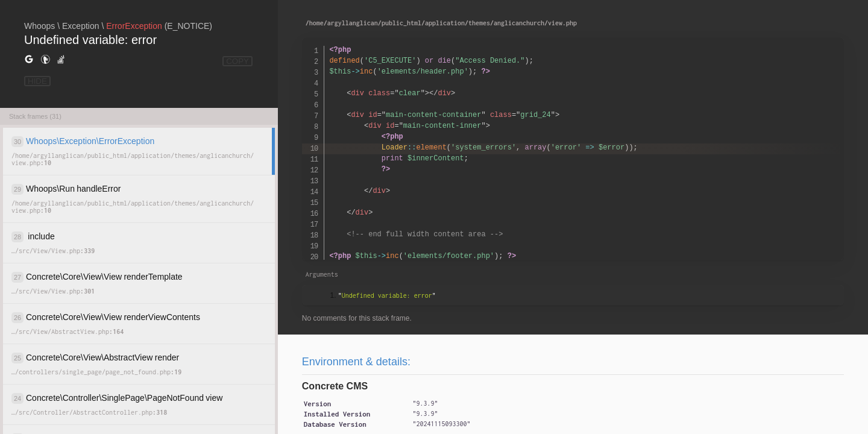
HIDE (37, 81)
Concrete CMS (335, 386)
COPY (237, 61)
